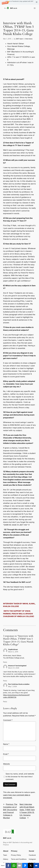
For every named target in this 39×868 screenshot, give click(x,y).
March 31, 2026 (14, 668)
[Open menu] (35, 8)
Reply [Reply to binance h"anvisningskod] (5, 681)
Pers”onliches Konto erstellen (19, 684)
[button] (19, 2)
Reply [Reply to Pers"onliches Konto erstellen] (5, 702)
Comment (8, 720)
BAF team (20, 39)
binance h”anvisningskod (17, 666)
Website (6, 764)
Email (6, 754)
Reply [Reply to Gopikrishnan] (5, 662)
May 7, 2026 (12, 686)
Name (6, 744)
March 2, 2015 (13, 652)
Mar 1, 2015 (7, 39)
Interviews (29, 39)
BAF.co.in (14, 8)
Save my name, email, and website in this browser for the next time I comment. (20, 776)
